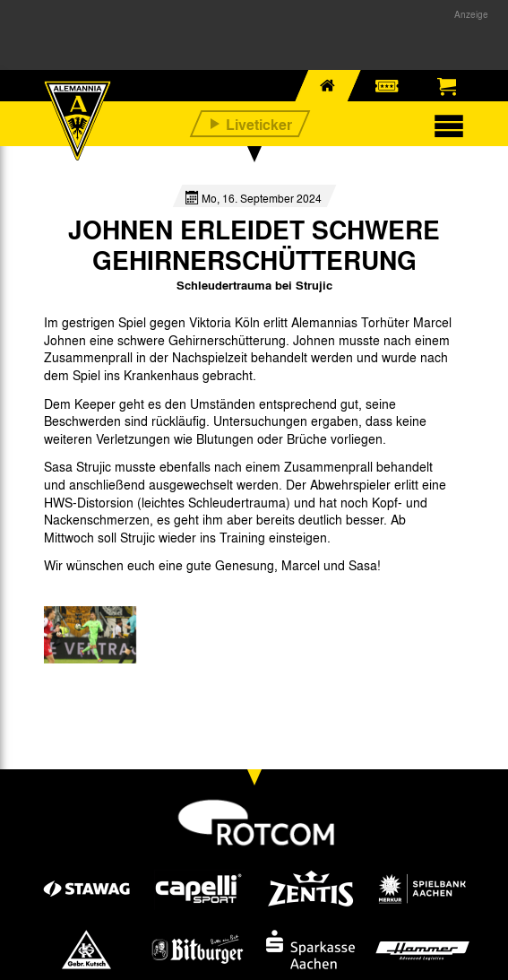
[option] (90, 635)
